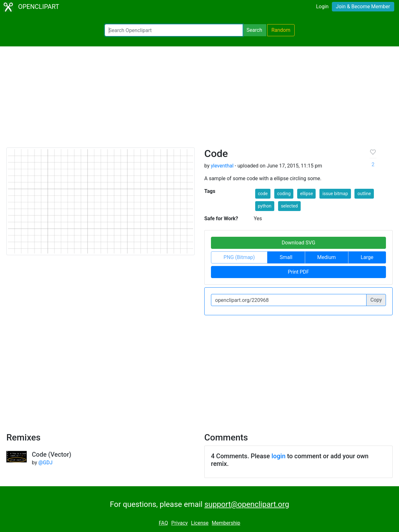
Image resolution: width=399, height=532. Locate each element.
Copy (376, 300)
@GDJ (45, 463)
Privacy (179, 523)
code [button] (263, 194)
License (200, 523)
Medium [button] (326, 257)
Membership (226, 523)
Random (281, 30)
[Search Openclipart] (174, 30)
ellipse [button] (306, 194)
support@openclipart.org (247, 504)
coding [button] (284, 194)
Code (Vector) (52, 454)
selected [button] (289, 206)
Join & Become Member (363, 7)
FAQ (163, 523)
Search (254, 30)
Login (322, 7)
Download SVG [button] (298, 243)
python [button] (265, 206)
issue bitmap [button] (335, 194)
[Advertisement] (199, 100)
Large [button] (367, 257)
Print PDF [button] (299, 272)
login (278, 456)
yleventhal (222, 166)
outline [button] (364, 194)
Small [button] (286, 257)
